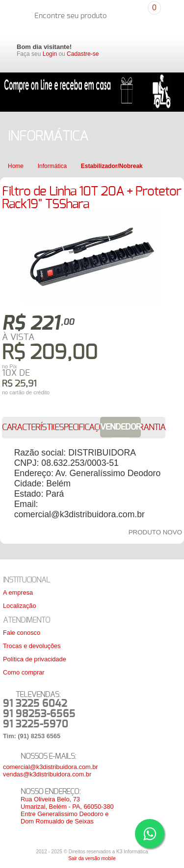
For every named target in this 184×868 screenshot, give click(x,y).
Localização (20, 606)
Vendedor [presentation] (120, 427)
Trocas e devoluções (32, 646)
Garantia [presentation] (147, 428)
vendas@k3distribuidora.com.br (47, 774)
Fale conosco (22, 633)
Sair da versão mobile (92, 858)
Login (50, 54)
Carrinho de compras (165, 15)
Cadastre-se (83, 54)
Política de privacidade (35, 659)
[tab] (35, 428)
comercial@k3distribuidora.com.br (51, 767)
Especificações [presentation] (84, 428)
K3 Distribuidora (17, 16)
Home (16, 166)
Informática (52, 166)
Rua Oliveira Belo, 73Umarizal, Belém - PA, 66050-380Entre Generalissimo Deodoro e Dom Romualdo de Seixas (67, 810)
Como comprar (24, 672)
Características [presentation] (35, 428)
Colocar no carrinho (115, 387)
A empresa (18, 592)
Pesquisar (134, 10)
